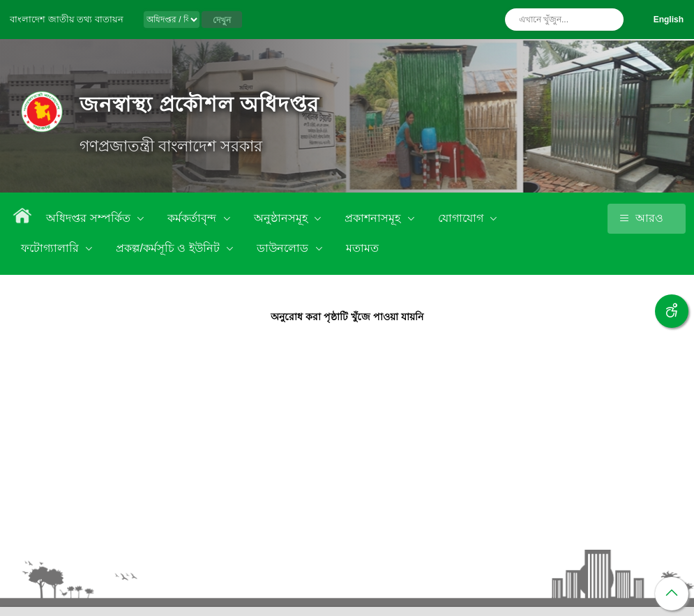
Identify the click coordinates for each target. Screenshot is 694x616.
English (669, 20)
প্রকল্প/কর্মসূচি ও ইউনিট (169, 248)
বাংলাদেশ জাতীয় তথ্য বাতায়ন (67, 19)
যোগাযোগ (462, 218)
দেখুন (222, 20)
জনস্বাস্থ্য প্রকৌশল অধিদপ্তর (199, 104)
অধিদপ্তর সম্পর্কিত (90, 218)
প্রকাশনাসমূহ (374, 218)
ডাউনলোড (284, 248)
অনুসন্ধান (610, 20)
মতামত (362, 248)
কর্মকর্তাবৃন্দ (193, 218)
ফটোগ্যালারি (51, 248)
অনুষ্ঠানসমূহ (282, 218)
